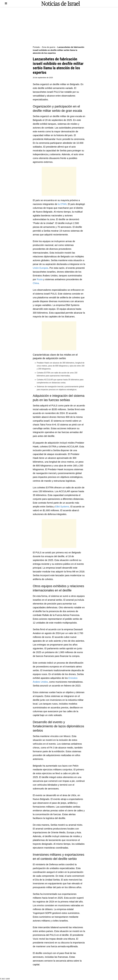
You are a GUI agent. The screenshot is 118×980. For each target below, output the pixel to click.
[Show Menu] (6, 3)
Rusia (40, 279)
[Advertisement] (59, 27)
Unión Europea (41, 268)
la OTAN (62, 204)
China (36, 283)
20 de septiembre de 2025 (43, 78)
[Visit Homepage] (61, 3)
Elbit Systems (62, 507)
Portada (36, 47)
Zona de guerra (49, 47)
